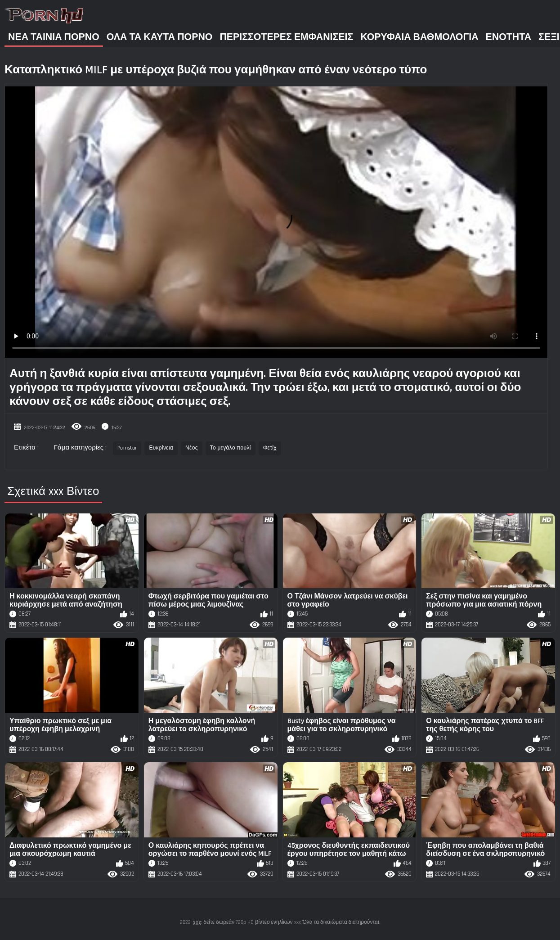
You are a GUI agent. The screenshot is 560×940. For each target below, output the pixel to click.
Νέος (192, 448)
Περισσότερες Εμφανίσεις (286, 37)
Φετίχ (270, 448)
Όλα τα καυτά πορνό (160, 37)
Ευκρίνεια (161, 448)
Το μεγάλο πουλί (231, 448)
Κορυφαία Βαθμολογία (419, 37)
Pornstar (127, 448)
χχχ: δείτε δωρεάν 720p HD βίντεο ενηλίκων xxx (246, 922)
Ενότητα (509, 37)
